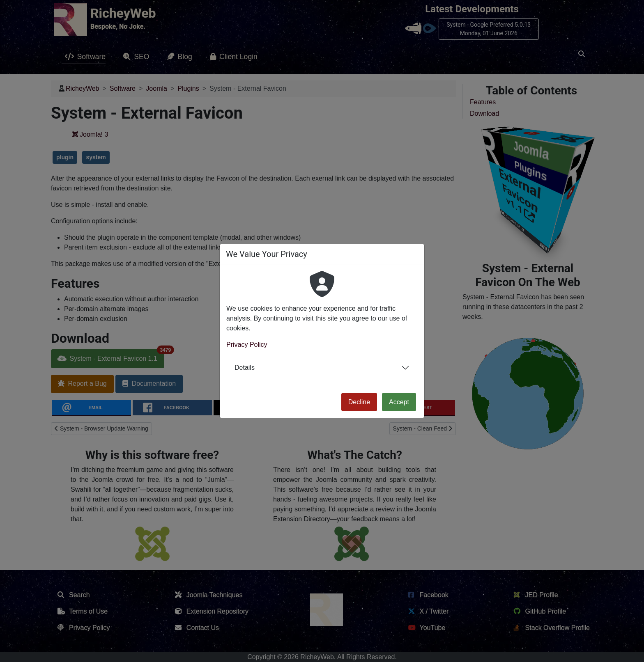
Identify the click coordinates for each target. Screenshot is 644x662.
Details (245, 368)
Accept (399, 402)
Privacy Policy (247, 345)
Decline (359, 402)
